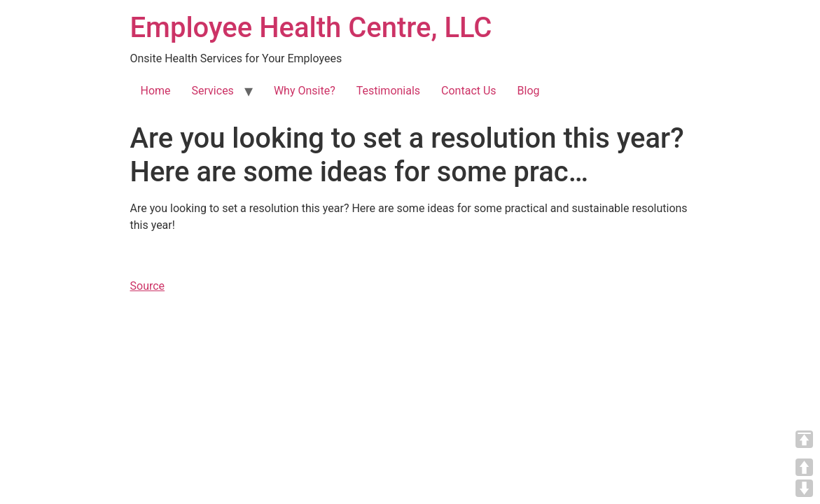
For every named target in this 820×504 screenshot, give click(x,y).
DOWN (804, 488)
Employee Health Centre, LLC (311, 28)
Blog (529, 91)
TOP (804, 439)
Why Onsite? (305, 91)
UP (804, 467)
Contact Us (469, 91)
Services (213, 91)
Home (156, 91)
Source (148, 286)
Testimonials (388, 91)
